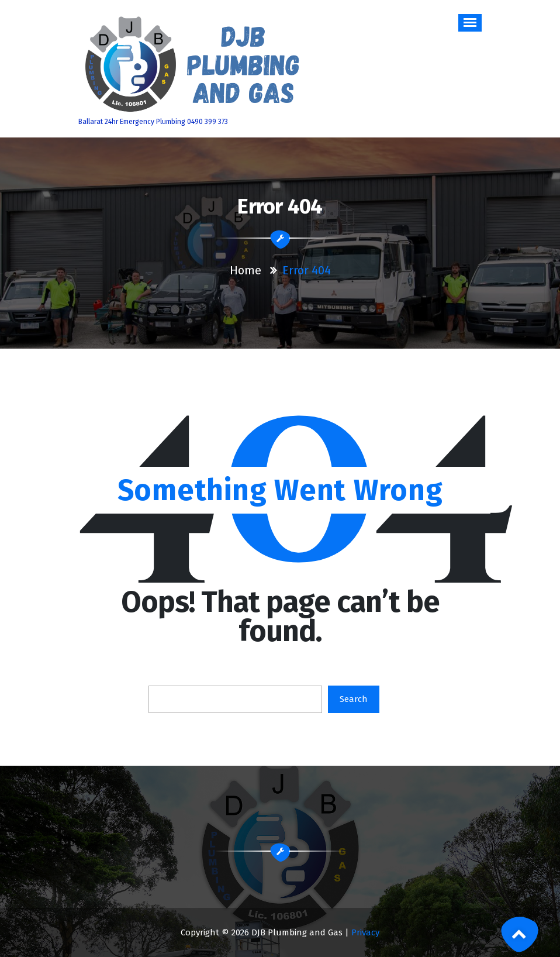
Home (246, 270)
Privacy (365, 932)
